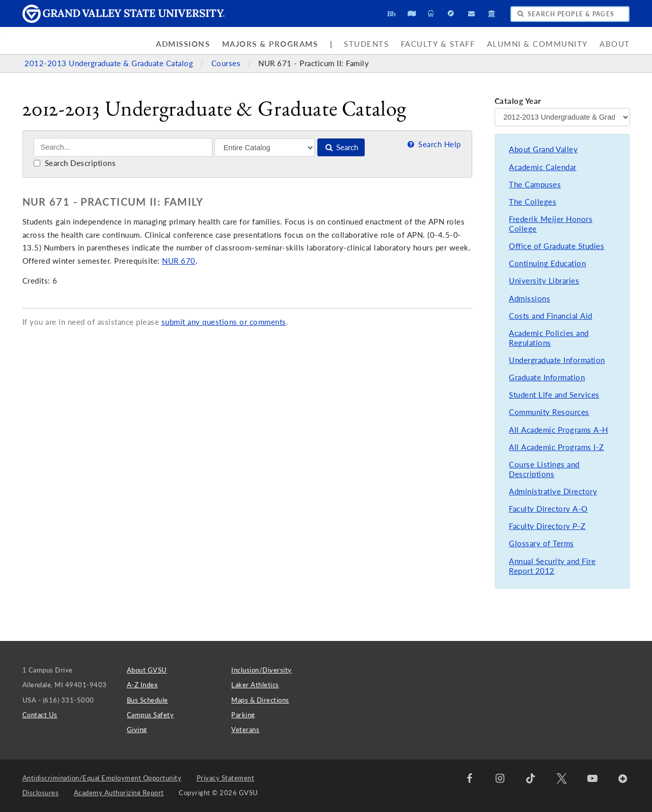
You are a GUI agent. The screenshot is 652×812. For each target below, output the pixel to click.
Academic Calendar (543, 167)
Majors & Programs (270, 44)
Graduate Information (547, 377)
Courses (227, 63)
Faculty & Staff (438, 44)
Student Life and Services (554, 395)
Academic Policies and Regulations (549, 338)
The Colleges (533, 202)
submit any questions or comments (224, 322)
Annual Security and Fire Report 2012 (552, 566)
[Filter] (265, 148)
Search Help (433, 144)
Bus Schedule (147, 700)
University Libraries (544, 281)
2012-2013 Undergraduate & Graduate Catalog (110, 63)
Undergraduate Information (557, 360)
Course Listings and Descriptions (544, 470)
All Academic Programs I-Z (556, 447)
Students (366, 44)
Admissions (183, 44)
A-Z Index (142, 685)
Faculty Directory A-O (548, 509)
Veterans (245, 730)
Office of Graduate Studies (556, 246)
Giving (137, 730)
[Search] (123, 147)
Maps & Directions (260, 700)
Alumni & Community (537, 44)
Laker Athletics (255, 685)
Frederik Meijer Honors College (551, 224)
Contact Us (40, 715)
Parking (243, 715)
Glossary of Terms (541, 543)
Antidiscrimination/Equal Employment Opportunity (102, 778)
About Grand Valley (543, 149)
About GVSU (147, 670)
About (615, 44)
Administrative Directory (553, 492)
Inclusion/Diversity (262, 670)
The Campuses (535, 185)
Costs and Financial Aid (551, 316)
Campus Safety (151, 715)
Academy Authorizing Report (119, 793)
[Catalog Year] (562, 117)
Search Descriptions (75, 163)
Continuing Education (547, 263)
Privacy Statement (226, 778)
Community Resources (549, 412)
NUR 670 (179, 261)
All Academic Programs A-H (559, 430)
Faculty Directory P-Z (547, 526)
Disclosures (41, 793)
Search (341, 147)
